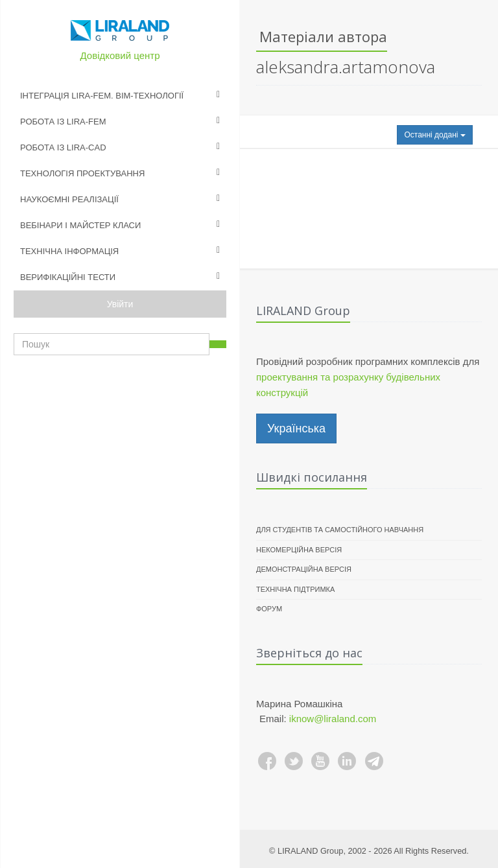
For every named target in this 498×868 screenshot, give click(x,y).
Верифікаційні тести (68, 277)
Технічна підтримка (295, 589)
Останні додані (434, 135)
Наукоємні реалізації (69, 199)
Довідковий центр (120, 55)
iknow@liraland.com (333, 719)
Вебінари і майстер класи (80, 225)
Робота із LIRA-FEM (63, 122)
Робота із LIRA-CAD (63, 147)
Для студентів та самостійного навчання (340, 530)
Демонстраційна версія (304, 569)
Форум (269, 609)
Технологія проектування (82, 173)
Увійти (120, 304)
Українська (296, 428)
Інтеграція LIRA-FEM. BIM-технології (102, 96)
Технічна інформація (69, 251)
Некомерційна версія (299, 550)
